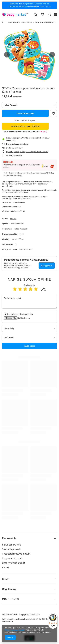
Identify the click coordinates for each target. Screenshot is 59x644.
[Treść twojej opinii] (29, 302)
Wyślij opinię (30, 346)
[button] (7, 55)
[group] (29, 55)
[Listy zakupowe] (42, 15)
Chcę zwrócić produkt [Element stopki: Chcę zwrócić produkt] (13, 558)
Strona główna (13, 22)
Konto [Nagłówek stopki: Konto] (6, 579)
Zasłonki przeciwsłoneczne (44, 22)
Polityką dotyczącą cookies (15, 630)
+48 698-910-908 (9, 615)
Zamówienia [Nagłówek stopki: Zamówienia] (9, 538)
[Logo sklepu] (15, 15)
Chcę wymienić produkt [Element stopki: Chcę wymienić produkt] (13, 563)
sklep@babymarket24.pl (29, 615)
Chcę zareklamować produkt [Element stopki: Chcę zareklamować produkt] (16, 554)
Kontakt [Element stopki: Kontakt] (6, 568)
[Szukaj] (36, 15)
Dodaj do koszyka (25, 113)
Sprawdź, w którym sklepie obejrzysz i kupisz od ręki (27, 152)
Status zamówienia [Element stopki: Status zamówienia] (11, 545)
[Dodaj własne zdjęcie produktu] (23, 318)
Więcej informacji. (16, 175)
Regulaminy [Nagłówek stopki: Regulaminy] (9, 589)
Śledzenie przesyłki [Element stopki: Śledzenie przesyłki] (12, 549)
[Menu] (56, 15)
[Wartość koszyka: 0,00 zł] (49, 15)
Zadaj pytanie (47, 266)
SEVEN (13, 219)
